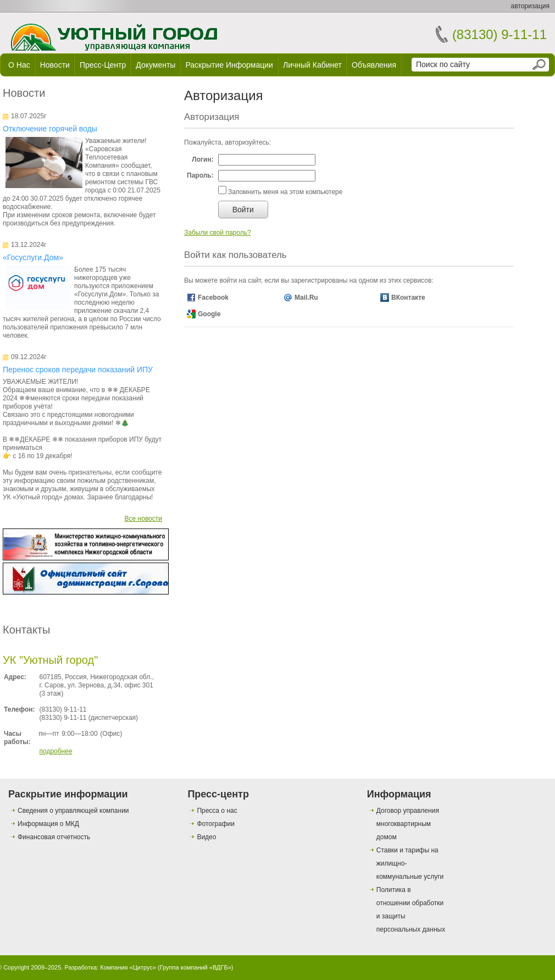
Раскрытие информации (229, 65)
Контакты (26, 630)
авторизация (530, 6)
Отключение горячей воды (50, 129)
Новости (55, 65)
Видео (206, 837)
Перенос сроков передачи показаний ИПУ (78, 370)
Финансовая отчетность (54, 837)
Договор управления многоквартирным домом (408, 824)
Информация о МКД (48, 824)
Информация (399, 794)
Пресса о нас (217, 811)
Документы (156, 65)
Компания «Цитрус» (128, 967)
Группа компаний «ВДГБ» (196, 967)
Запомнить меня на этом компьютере (285, 192)
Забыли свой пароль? (218, 233)
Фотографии (216, 824)
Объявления (374, 65)
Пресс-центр (103, 65)
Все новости (143, 519)
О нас (19, 65)
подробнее (56, 751)
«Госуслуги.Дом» (33, 257)
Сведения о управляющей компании (73, 811)
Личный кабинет (312, 65)
